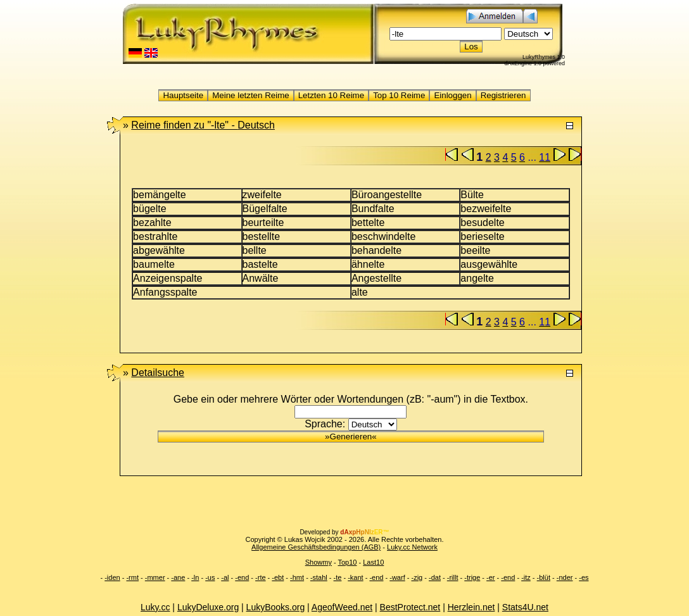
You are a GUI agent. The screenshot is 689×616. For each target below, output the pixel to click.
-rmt (132, 577)
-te (338, 577)
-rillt (453, 577)
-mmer (155, 577)
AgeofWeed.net (342, 607)
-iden (112, 577)
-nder (565, 577)
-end (242, 577)
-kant (355, 577)
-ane (178, 577)
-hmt (297, 577)
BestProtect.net (410, 607)
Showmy (319, 562)
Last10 (373, 562)
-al (225, 577)
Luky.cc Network (412, 547)
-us (210, 577)
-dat (435, 577)
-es (584, 577)
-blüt (544, 577)
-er (490, 577)
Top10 (347, 562)
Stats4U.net (525, 607)
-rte (261, 577)
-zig (417, 577)
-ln (195, 577)
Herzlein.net (471, 607)
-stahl (319, 577)
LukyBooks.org (276, 607)
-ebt (278, 577)
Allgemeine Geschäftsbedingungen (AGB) (316, 547)
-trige (472, 577)
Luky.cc (155, 607)
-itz (526, 577)
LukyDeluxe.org (208, 607)
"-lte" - (203, 125)
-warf (397, 577)
